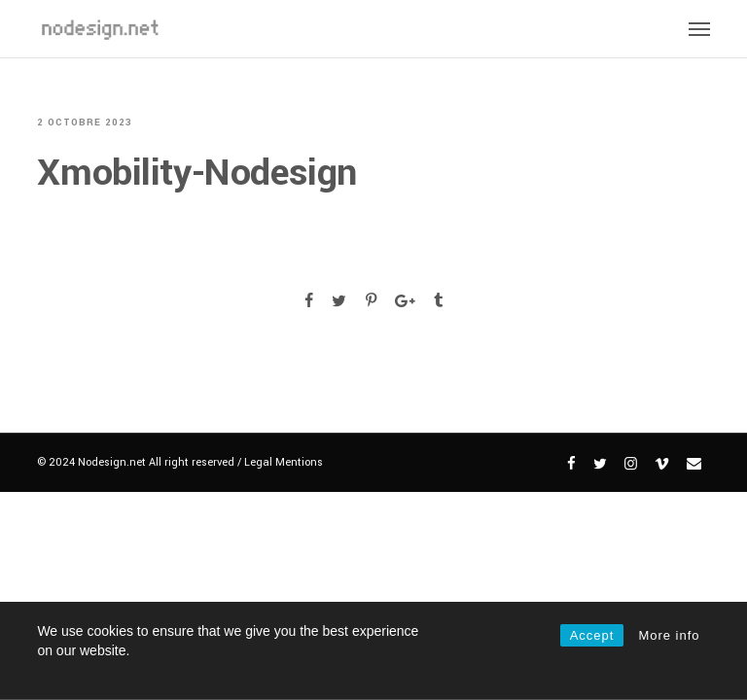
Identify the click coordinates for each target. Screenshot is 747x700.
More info (669, 635)
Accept (592, 635)
